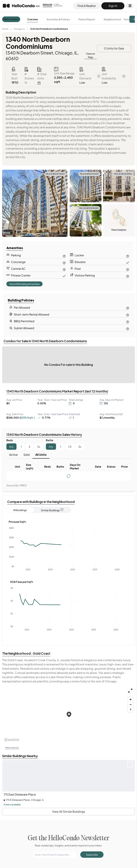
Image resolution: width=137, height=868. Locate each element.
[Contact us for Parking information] (64, 256)
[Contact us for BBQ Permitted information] (128, 321)
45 (39, 82)
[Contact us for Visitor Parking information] (128, 276)
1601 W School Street (80, 749)
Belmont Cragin (25, 772)
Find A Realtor (87, 6)
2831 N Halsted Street (80, 753)
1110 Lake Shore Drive (27, 799)
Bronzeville (22, 776)
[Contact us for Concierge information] (64, 262)
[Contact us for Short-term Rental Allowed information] (128, 314)
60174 (72, 772)
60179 (72, 780)
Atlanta (21, 745)
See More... (25, 678)
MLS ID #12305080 (89, 208)
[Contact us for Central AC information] (64, 269)
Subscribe (92, 495)
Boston (21, 749)
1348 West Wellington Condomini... (87, 745)
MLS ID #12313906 (123, 174)
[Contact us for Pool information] (128, 269)
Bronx (20, 753)
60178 (72, 776)
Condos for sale (90, 865)
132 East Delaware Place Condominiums (37, 807)
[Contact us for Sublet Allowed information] (128, 328)
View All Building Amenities (24, 284)
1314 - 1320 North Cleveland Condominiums (39, 803)
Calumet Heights (26, 780)
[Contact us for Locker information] (128, 256)
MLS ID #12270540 (55, 174)
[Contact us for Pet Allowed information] (128, 308)
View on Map (90, 55)
